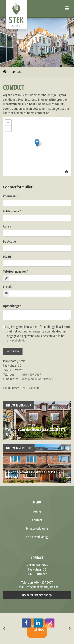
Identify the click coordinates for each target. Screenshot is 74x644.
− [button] (8, 129)
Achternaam (11, 211)
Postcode (9, 242)
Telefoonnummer (15, 272)
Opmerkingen (12, 306)
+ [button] (8, 123)
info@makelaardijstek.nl (38, 379)
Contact (37, 520)
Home (37, 512)
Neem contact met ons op (37, 595)
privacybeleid (15, 340)
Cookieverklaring (37, 537)
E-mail (7, 287)
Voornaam (10, 196)
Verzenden (13, 351)
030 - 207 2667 (32, 375)
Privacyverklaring (37, 528)
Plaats (7, 257)
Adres (7, 226)
